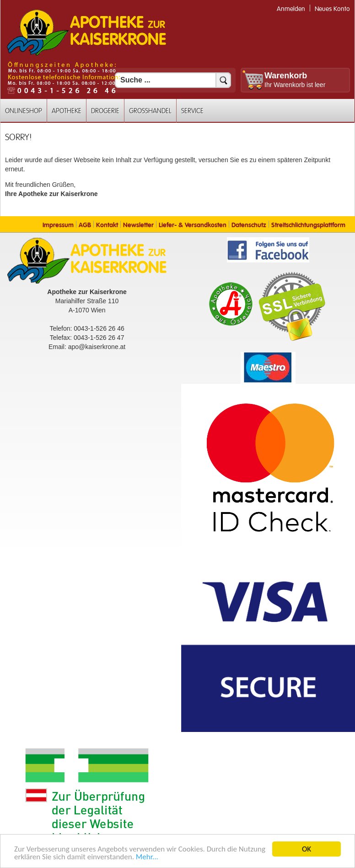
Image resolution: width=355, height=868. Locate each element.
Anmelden (291, 9)
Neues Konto (332, 9)
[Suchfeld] (173, 80)
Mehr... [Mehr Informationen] (147, 858)
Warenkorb (286, 76)
